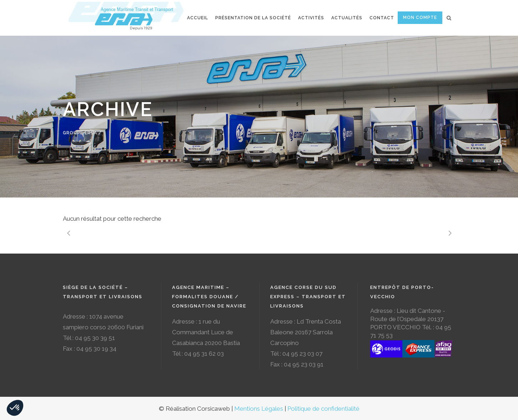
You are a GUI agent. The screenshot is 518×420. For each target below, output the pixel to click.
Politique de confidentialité (323, 409)
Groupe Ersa (80, 133)
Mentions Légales (259, 409)
